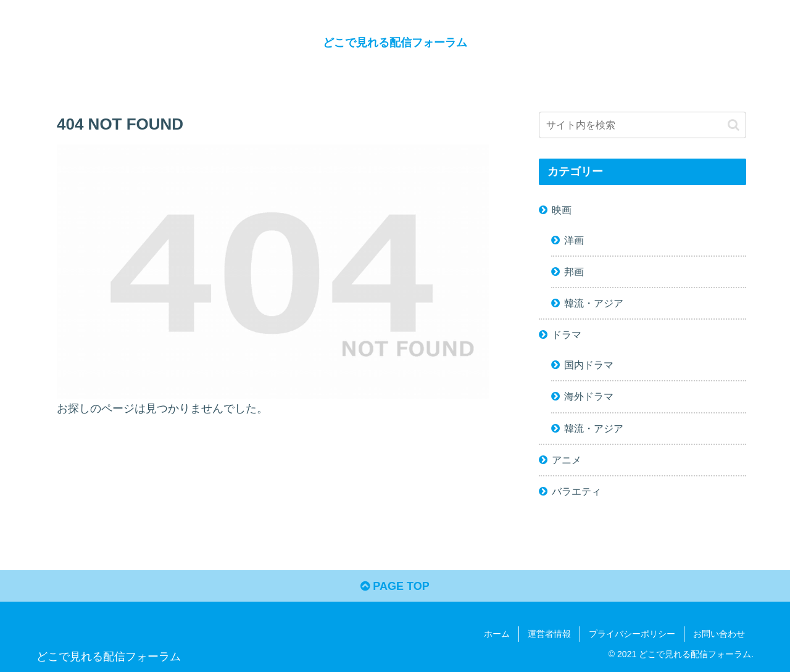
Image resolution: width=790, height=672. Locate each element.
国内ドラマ (589, 365)
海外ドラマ (589, 396)
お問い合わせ (719, 634)
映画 (562, 210)
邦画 (574, 272)
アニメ (567, 460)
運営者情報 (549, 634)
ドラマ (567, 334)
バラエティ (576, 491)
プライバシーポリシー (632, 634)
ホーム (497, 634)
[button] (734, 125)
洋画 (574, 240)
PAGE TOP (395, 586)
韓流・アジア (594, 303)
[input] (642, 125)
